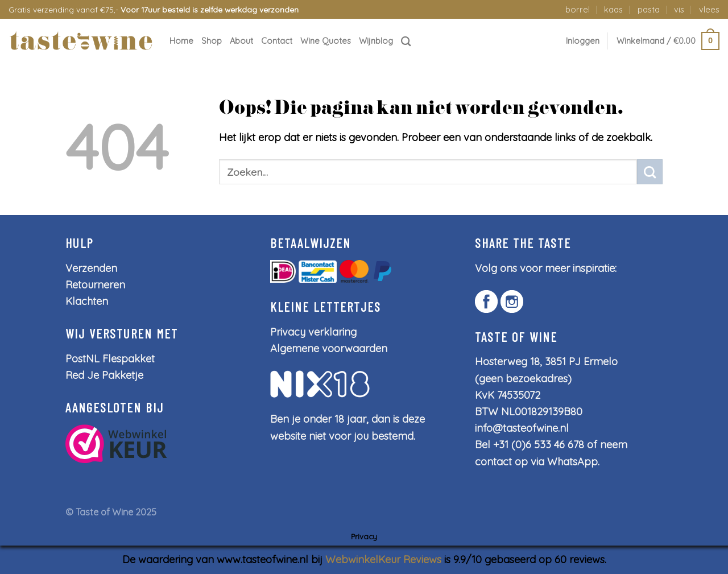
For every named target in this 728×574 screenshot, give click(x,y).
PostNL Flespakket (110, 359)
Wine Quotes (326, 41)
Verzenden (91, 268)
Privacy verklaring (313, 332)
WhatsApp (572, 462)
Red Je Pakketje (104, 375)
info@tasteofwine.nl (522, 428)
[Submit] (650, 172)
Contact (277, 41)
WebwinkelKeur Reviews (383, 559)
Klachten (87, 301)
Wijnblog (376, 41)
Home (181, 41)
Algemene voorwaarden (329, 348)
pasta (649, 9)
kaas (613, 9)
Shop (212, 41)
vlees (709, 9)
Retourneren (95, 285)
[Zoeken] (406, 41)
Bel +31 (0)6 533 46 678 (530, 445)
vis (679, 9)
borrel (578, 9)
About (241, 41)
